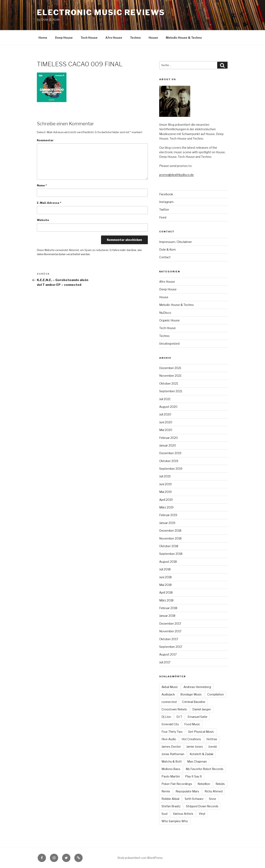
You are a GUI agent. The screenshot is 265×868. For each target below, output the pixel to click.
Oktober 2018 (169, 546)
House (153, 38)
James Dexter (171, 747)
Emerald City (170, 724)
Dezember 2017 (170, 624)
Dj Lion (166, 717)
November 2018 (170, 538)
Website (43, 220)
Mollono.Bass (171, 769)
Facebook (166, 194)
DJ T (179, 717)
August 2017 (168, 654)
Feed (163, 217)
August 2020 (168, 407)
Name (42, 185)
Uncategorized (169, 343)
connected (169, 702)
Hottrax (212, 739)
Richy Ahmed (214, 791)
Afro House (114, 38)
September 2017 (171, 647)
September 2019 (171, 469)
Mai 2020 (166, 430)
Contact (165, 257)
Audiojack (168, 694)
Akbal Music (170, 687)
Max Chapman (197, 761)
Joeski (213, 747)
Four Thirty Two (172, 732)
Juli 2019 (165, 476)
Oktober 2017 (169, 639)
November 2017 (170, 631)
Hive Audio (169, 739)
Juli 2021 (165, 399)
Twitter (164, 209)
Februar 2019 (168, 515)
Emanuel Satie (198, 717)
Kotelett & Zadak (202, 754)
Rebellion (204, 784)
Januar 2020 (168, 445)
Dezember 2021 (170, 368)
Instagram (166, 202)
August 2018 (168, 562)
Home (43, 38)
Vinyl (202, 814)
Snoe (213, 799)
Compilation (216, 694)
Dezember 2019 (170, 453)
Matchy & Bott (172, 761)
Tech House (89, 38)
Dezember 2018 (170, 531)
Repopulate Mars (187, 791)
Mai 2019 (165, 492)
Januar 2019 (167, 523)
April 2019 (166, 500)
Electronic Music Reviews (101, 12)
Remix (166, 791)
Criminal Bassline (194, 702)
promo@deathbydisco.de (176, 175)
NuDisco (165, 313)
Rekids (220, 784)
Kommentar (45, 140)
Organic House (169, 320)
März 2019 (166, 507)
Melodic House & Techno (184, 38)
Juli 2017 (165, 662)
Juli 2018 (165, 569)
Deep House (64, 38)
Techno (135, 38)
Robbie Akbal (170, 799)
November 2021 (170, 376)
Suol (164, 814)
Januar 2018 (167, 616)
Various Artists (183, 814)
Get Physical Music (201, 732)
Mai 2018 (165, 585)
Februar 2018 (168, 608)
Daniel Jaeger (202, 709)
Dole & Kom (167, 249)
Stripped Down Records (202, 806)
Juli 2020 (165, 414)
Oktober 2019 (169, 461)
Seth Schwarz (194, 799)
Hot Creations (191, 739)
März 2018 (166, 600)
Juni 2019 (165, 484)
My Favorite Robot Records (205, 769)
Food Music (192, 724)
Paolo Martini (171, 776)
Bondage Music (191, 694)
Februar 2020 (169, 438)
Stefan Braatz (171, 806)
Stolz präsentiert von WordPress (140, 858)
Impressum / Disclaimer (176, 242)
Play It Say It (193, 776)
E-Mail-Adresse (49, 203)
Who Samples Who (175, 821)
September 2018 (171, 554)
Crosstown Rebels (174, 709)
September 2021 (171, 391)
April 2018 (166, 592)
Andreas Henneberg (197, 687)
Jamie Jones (195, 747)
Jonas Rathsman (173, 754)
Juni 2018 (165, 577)
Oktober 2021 (169, 383)
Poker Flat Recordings (177, 784)
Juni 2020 (166, 422)
